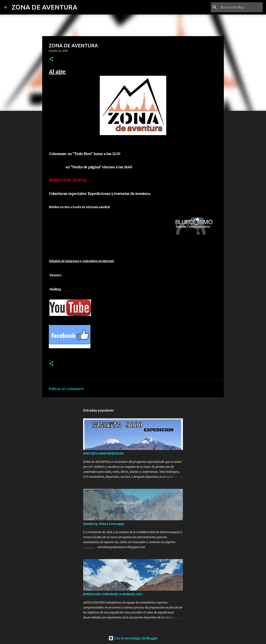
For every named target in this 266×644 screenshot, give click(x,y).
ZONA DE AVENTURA (44, 7)
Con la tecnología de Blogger (133, 638)
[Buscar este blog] (241, 7)
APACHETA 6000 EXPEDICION (103, 453)
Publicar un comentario (66, 389)
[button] (51, 59)
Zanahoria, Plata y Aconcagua (104, 524)
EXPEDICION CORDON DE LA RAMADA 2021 (113, 594)
